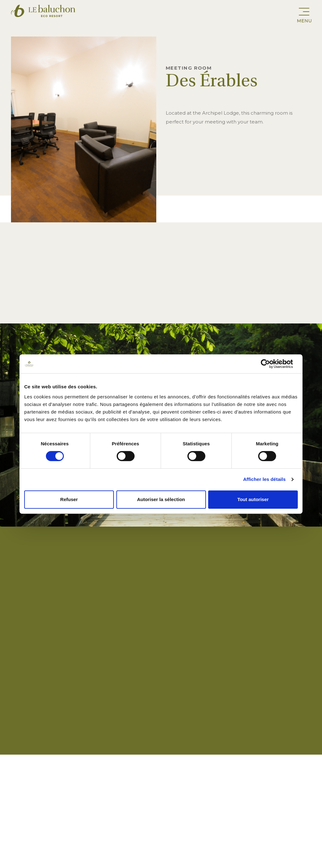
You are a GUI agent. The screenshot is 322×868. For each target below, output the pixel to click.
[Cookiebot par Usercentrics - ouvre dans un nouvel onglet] (270, 364)
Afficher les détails (264, 479)
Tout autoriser (253, 499)
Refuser (69, 499)
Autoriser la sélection (161, 499)
